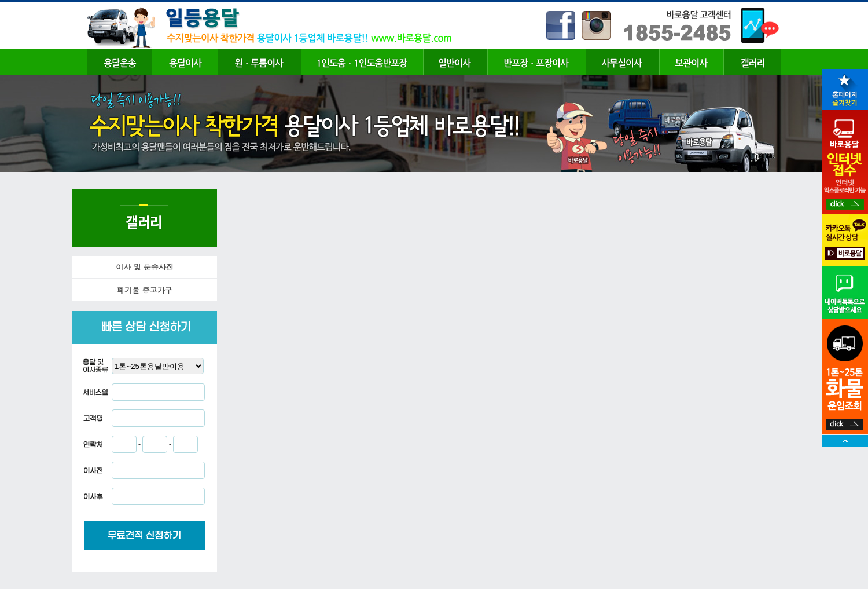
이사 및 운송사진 (145, 267)
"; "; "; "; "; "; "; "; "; (158, 366)
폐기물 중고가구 (144, 290)
